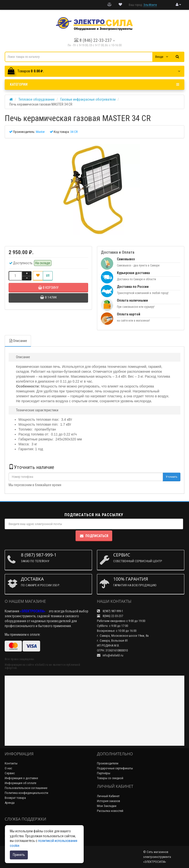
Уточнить (172, 477)
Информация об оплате (20, 783)
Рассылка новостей (110, 811)
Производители (108, 763)
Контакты (11, 763)
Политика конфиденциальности (26, 793)
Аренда (10, 803)
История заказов (109, 801)
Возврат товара (15, 798)
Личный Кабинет (108, 796)
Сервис (10, 773)
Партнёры (104, 773)
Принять (19, 855)
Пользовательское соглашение (26, 788)
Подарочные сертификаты (115, 768)
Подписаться (94, 536)
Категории (94, 84)
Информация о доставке (21, 778)
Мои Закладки (107, 806)
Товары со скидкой (110, 778)
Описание (18, 341)
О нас (8, 768)
